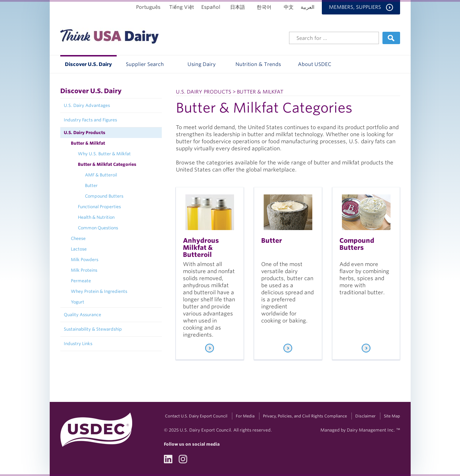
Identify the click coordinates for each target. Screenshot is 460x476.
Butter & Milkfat (88, 143)
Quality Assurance (82, 315)
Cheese (78, 238)
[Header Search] (334, 38)
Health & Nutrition (96, 217)
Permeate (81, 281)
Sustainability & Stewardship (93, 329)
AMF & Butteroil (101, 175)
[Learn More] (210, 348)
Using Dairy (202, 64)
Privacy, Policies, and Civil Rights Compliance (305, 416)
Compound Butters (104, 196)
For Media (245, 416)
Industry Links (78, 344)
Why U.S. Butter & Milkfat (104, 154)
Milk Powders (85, 260)
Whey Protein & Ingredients (99, 291)
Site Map (392, 416)
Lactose (79, 249)
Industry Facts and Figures (90, 120)
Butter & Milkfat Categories (107, 164)
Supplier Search (145, 64)
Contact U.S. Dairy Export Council (196, 416)
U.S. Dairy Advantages (87, 105)
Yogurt (78, 302)
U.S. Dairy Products (85, 132)
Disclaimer (365, 416)
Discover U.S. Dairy (88, 64)
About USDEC (315, 64)
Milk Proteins (84, 270)
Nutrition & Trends (258, 64)
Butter (91, 185)
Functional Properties (99, 207)
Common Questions (98, 228)
